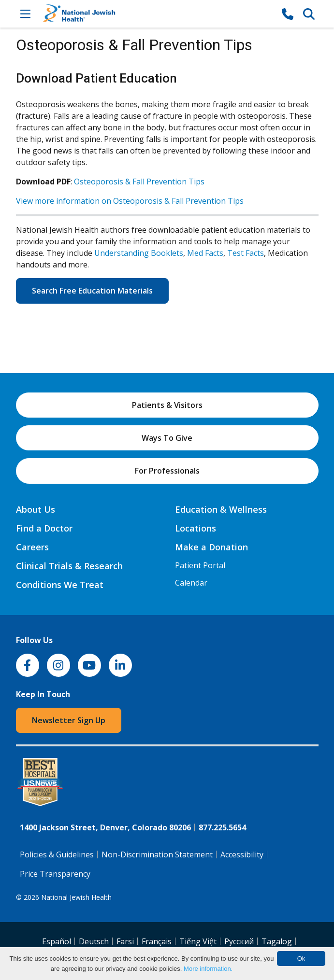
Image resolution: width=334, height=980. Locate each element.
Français (157, 941)
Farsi (125, 941)
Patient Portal (200, 565)
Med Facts (205, 253)
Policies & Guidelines (57, 854)
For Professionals (167, 471)
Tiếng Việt (198, 941)
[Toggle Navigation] (26, 14)
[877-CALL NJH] (288, 14)
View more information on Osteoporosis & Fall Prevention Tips (130, 201)
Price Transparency (55, 874)
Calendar (191, 583)
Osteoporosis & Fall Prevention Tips (139, 182)
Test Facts (246, 253)
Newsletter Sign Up (69, 720)
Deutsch (94, 941)
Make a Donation (211, 547)
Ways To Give (167, 438)
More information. (208, 969)
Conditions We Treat (60, 585)
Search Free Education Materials (92, 291)
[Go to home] (157, 14)
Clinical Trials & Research (69, 566)
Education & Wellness (221, 509)
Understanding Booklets (139, 253)
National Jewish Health (76, 897)
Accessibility (242, 854)
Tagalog (277, 941)
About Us (36, 509)
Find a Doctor (44, 528)
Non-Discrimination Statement (157, 854)
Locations (196, 528)
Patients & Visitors (167, 405)
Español (57, 941)
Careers (32, 547)
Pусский (239, 941)
